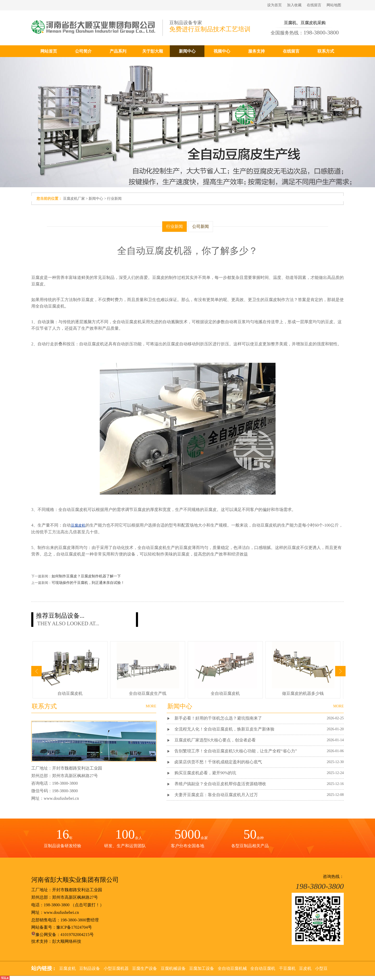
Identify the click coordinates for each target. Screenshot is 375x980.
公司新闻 (201, 226)
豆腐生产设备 (145, 968)
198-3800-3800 (57, 905)
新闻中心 (187, 51)
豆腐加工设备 (202, 968)
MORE (339, 706)
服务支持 (257, 51)
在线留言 (314, 5)
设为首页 (274, 5)
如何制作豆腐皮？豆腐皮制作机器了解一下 (86, 576)
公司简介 (83, 51)
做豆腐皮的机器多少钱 (303, 693)
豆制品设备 (90, 968)
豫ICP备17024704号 (74, 927)
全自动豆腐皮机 (225, 693)
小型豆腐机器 (116, 968)
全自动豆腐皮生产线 (148, 693)
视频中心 (222, 51)
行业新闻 (114, 199)
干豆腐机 (287, 968)
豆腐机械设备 (173, 968)
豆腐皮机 (67, 968)
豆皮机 (305, 968)
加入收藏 (294, 5)
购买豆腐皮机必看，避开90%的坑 (205, 773)
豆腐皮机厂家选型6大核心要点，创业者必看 (215, 740)
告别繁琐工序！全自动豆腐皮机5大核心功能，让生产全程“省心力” (236, 751)
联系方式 (326, 51)
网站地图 (334, 5)
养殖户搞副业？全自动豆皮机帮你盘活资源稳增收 (220, 784)
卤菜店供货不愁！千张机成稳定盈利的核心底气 (218, 762)
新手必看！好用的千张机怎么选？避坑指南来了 (218, 718)
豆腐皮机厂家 (74, 199)
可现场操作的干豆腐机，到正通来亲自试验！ (88, 583)
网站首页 (49, 51)
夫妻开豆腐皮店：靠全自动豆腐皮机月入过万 (216, 795)
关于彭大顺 (153, 51)
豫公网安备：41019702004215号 (63, 935)
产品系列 (118, 51)
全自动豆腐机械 (232, 968)
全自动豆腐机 (263, 968)
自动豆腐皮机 (70, 693)
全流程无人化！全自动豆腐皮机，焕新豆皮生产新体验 (224, 729)
